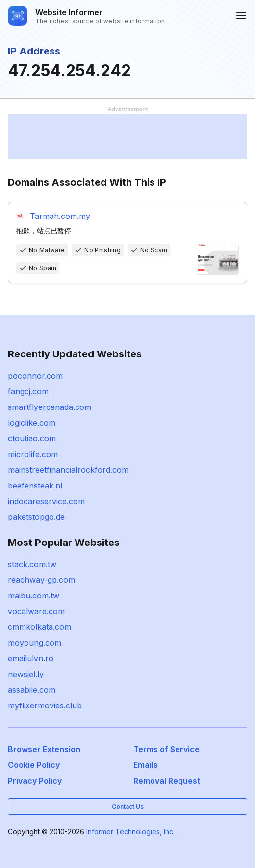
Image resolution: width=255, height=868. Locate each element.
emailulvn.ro (31, 658)
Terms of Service (166, 749)
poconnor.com (35, 376)
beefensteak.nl (35, 486)
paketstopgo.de (36, 517)
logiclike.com (32, 423)
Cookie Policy (34, 765)
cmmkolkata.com (39, 627)
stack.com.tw (32, 564)
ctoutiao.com (32, 438)
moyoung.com (35, 643)
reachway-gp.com (41, 580)
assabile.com (32, 690)
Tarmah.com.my (60, 216)
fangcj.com (28, 391)
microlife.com (33, 454)
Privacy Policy (35, 781)
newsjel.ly (26, 674)
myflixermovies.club (45, 705)
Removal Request (167, 781)
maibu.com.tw (34, 596)
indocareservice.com (46, 501)
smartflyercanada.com (50, 407)
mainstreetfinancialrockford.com (68, 470)
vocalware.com (36, 611)
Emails (146, 765)
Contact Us (128, 806)
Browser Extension (44, 749)
